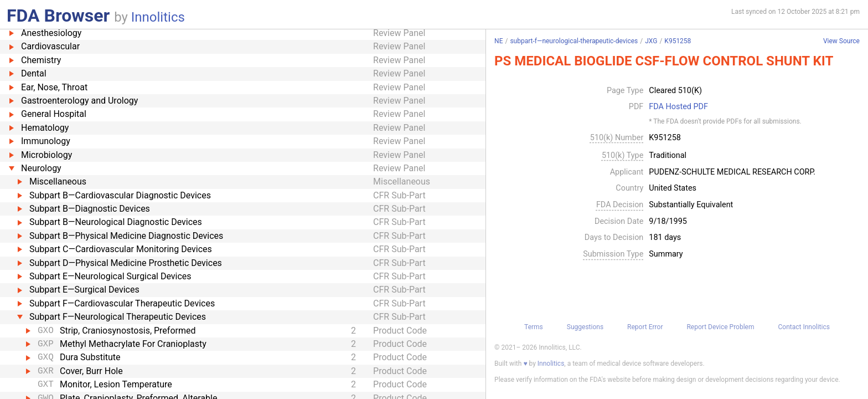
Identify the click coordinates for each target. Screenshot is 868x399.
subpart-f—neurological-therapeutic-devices (574, 41)
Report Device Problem (720, 327)
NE (498, 41)
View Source (841, 41)
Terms (534, 327)
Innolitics (158, 17)
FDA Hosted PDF (678, 107)
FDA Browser (58, 16)
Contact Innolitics (804, 327)
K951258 (678, 41)
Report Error (645, 327)
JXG (651, 41)
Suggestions (585, 327)
